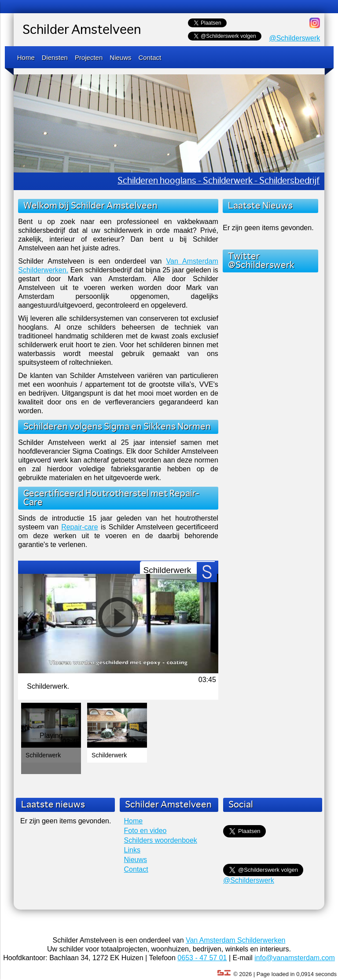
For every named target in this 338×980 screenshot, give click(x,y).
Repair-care (80, 527)
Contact (150, 57)
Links (132, 850)
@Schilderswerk (294, 38)
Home (26, 57)
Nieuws (120, 57)
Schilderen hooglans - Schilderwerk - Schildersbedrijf (219, 181)
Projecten (89, 57)
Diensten (55, 57)
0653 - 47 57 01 (202, 958)
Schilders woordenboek (161, 840)
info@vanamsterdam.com (295, 958)
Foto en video (145, 831)
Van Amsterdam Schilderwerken (235, 940)
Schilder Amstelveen (82, 30)
